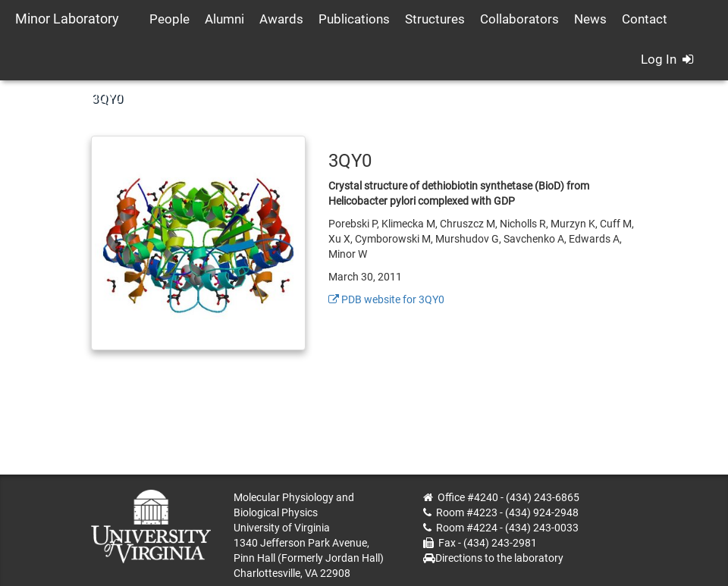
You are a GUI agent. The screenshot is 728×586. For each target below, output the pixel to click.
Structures (435, 19)
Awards (281, 19)
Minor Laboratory (67, 19)
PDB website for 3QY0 (386, 299)
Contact (645, 19)
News (590, 19)
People (169, 19)
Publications (354, 19)
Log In (667, 59)
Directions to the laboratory (499, 558)
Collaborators (519, 19)
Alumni (224, 19)
